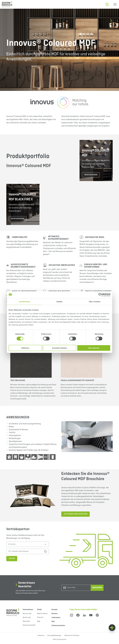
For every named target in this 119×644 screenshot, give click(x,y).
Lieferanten (56, 618)
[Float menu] (112, 628)
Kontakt (55, 610)
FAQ (53, 622)
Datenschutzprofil (29, 625)
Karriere (55, 614)
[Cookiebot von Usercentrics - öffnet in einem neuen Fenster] (100, 295)
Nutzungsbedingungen (55, 636)
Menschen (26, 621)
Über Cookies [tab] (95, 301)
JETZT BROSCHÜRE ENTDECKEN (75, 514)
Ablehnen (25, 348)
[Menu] (115, 4)
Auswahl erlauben (59, 348)
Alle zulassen (94, 348)
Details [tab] (59, 301)
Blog (39, 621)
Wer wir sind (27, 614)
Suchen (12, 559)
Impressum (41, 636)
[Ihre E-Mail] (77, 588)
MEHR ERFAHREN (91, 175)
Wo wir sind (27, 617)
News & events (42, 614)
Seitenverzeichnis (58, 626)
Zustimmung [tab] (24, 301)
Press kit (40, 617)
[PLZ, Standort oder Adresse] (25, 551)
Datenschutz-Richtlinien (72, 636)
